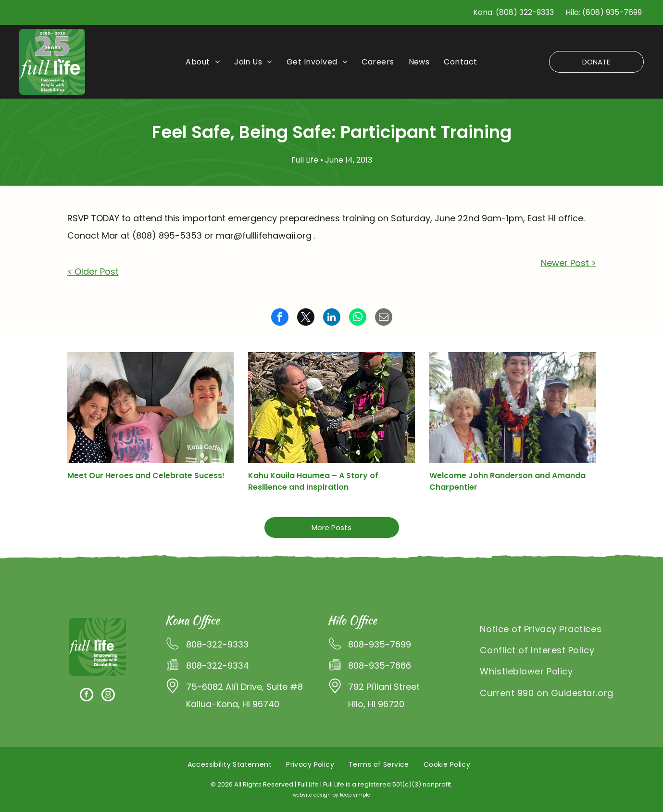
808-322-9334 (218, 666)
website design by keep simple (331, 795)
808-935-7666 (380, 666)
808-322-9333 (217, 644)
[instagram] (108, 696)
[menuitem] (203, 62)
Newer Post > (569, 263)
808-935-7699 (380, 644)
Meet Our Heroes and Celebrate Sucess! (146, 476)
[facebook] (87, 696)
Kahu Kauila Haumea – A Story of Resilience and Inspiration (313, 481)
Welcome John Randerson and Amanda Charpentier (507, 481)
